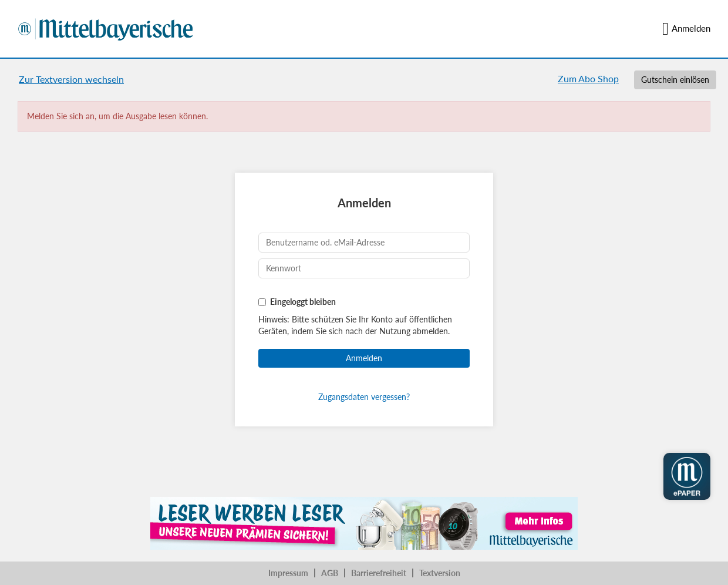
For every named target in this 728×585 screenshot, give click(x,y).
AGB (330, 573)
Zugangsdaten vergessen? (364, 397)
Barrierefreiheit (379, 573)
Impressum (288, 573)
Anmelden (686, 29)
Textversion (440, 573)
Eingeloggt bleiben (303, 302)
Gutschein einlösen (675, 80)
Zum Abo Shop (588, 78)
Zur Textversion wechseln (71, 79)
